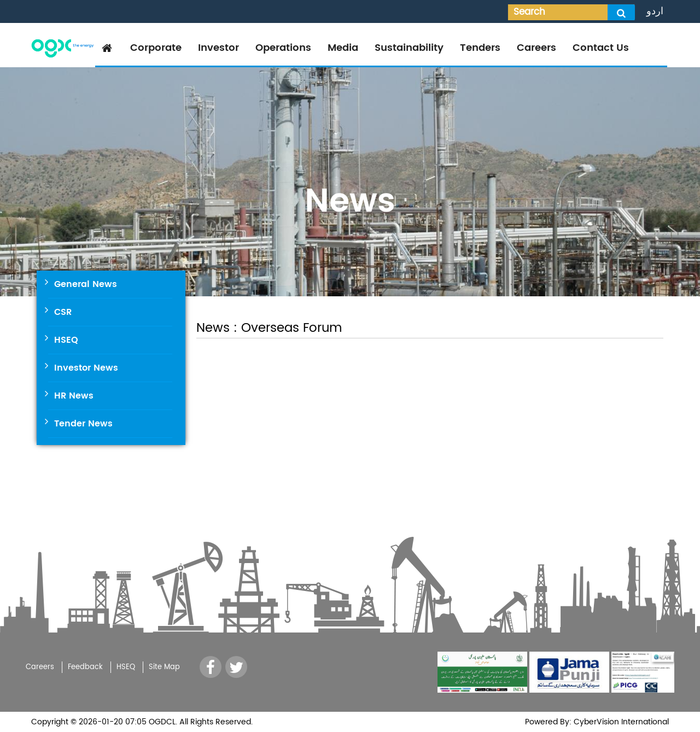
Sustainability (409, 48)
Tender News (83, 424)
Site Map (164, 667)
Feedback (85, 667)
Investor (218, 48)
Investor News (86, 368)
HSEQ (66, 340)
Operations (283, 48)
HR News (74, 396)
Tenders (480, 48)
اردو (655, 11)
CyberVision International (620, 722)
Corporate (156, 48)
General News (86, 284)
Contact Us (601, 48)
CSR (63, 312)
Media (343, 48)
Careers (536, 48)
